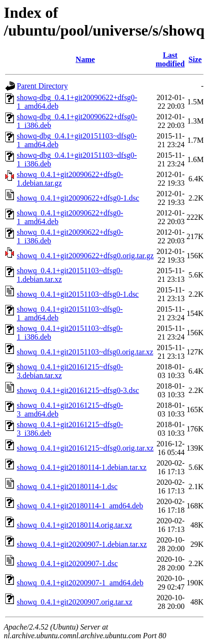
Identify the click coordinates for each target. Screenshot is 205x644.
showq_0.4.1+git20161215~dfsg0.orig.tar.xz (85, 448)
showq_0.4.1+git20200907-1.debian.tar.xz (82, 544)
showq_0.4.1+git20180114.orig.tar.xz (74, 525)
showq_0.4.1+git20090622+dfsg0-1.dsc (78, 198)
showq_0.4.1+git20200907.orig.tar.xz (75, 602)
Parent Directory (42, 86)
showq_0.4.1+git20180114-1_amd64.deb (80, 506)
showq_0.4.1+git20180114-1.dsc (67, 486)
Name (85, 59)
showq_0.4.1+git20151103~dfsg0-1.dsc (78, 294)
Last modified (170, 59)
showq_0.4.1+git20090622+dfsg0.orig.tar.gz (85, 256)
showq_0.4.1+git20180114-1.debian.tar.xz (82, 467)
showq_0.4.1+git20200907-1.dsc (67, 563)
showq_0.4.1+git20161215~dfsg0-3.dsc (78, 390)
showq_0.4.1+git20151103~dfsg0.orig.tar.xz (85, 352)
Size (195, 59)
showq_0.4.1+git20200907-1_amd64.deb (80, 583)
